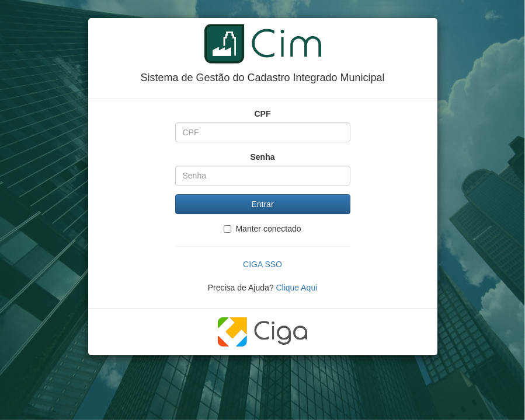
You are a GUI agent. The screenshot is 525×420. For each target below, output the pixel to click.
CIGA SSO (262, 264)
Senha (262, 157)
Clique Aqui (296, 288)
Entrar (262, 204)
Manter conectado (262, 229)
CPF (263, 114)
